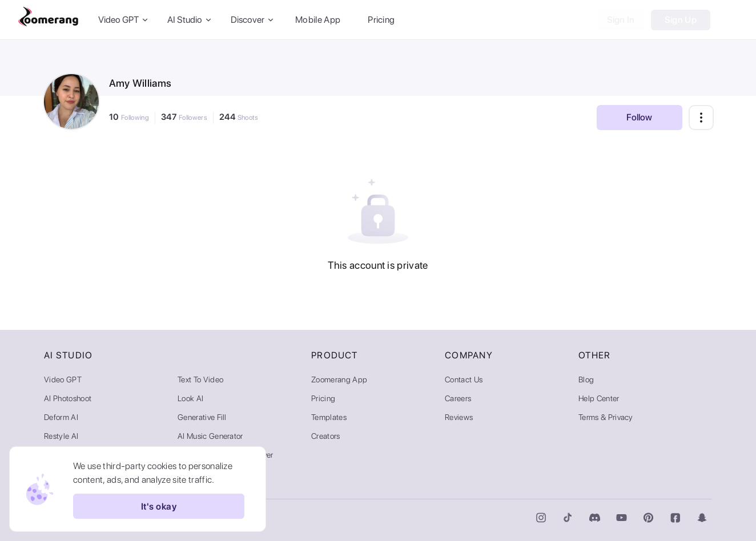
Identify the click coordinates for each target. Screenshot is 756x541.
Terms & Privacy (606, 417)
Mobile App (318, 20)
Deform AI (61, 417)
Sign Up (681, 20)
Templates (329, 417)
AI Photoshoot (68, 398)
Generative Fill (202, 417)
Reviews (459, 417)
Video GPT (63, 379)
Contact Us (464, 379)
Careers (458, 398)
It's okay (159, 506)
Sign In (621, 20)
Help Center (599, 398)
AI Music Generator (210, 436)
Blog (586, 379)
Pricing (381, 20)
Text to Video (200, 379)
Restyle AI (61, 436)
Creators (326, 436)
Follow (639, 117)
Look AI (190, 398)
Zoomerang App (339, 379)
